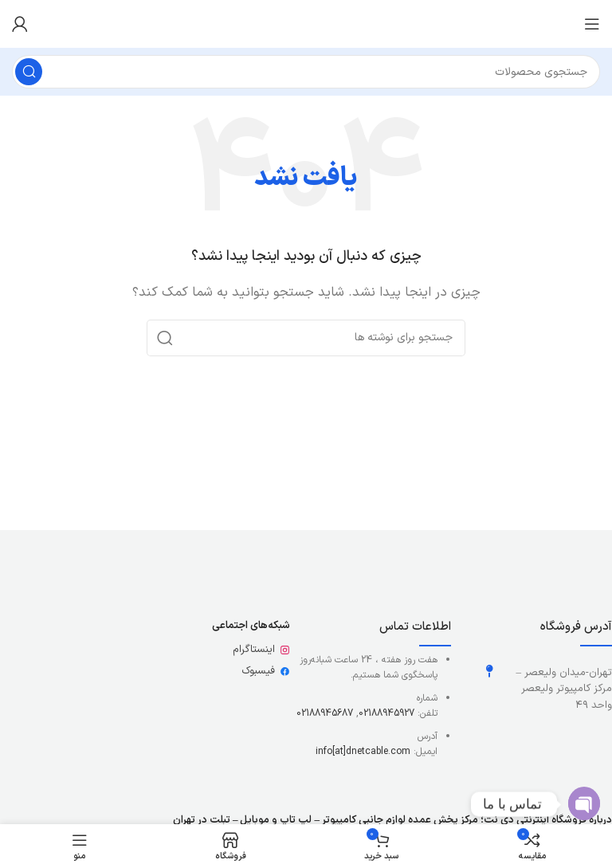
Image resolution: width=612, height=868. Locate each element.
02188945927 (386, 713)
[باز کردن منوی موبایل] (592, 24)
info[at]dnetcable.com (363, 752)
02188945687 (325, 713)
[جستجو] (306, 72)
